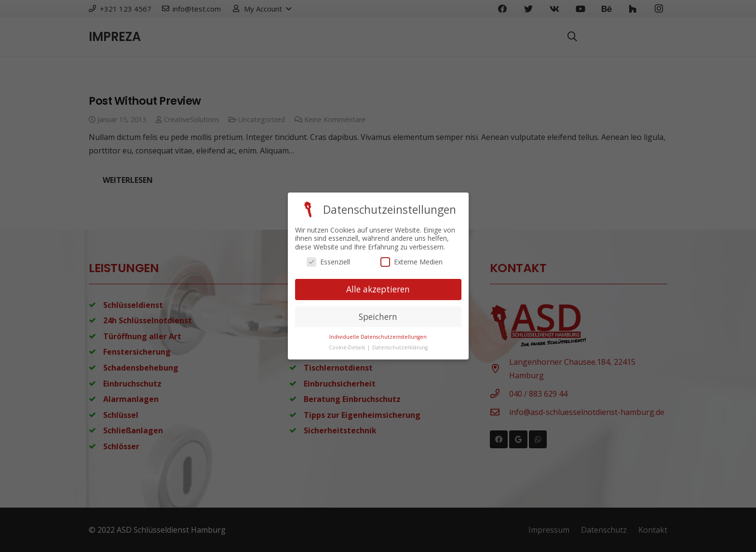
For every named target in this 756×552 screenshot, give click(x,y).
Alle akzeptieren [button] (378, 289)
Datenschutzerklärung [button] (400, 347)
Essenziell (328, 262)
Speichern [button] (378, 316)
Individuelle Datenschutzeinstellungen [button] (378, 336)
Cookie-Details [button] (348, 347)
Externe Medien (412, 262)
